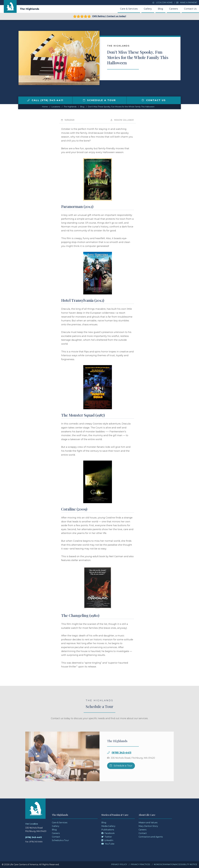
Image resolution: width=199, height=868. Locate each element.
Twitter (107, 837)
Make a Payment (187, 3)
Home (45, 107)
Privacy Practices (140, 864)
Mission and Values (148, 823)
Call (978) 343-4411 (45, 100)
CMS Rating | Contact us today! (100, 16)
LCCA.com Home (162, 3)
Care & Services (129, 9)
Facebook (108, 833)
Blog (160, 9)
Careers (174, 9)
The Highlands (30, 9)
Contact (56, 837)
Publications (108, 830)
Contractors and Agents (151, 837)
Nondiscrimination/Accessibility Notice (175, 864)
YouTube (108, 844)
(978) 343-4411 (121, 759)
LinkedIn (107, 840)
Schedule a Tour (99, 100)
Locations (56, 107)
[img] (28, 100)
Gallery (148, 9)
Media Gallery (108, 826)
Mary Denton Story (148, 826)
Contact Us (190, 9)
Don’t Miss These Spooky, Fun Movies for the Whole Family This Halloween (121, 107)
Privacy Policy (119, 864)
